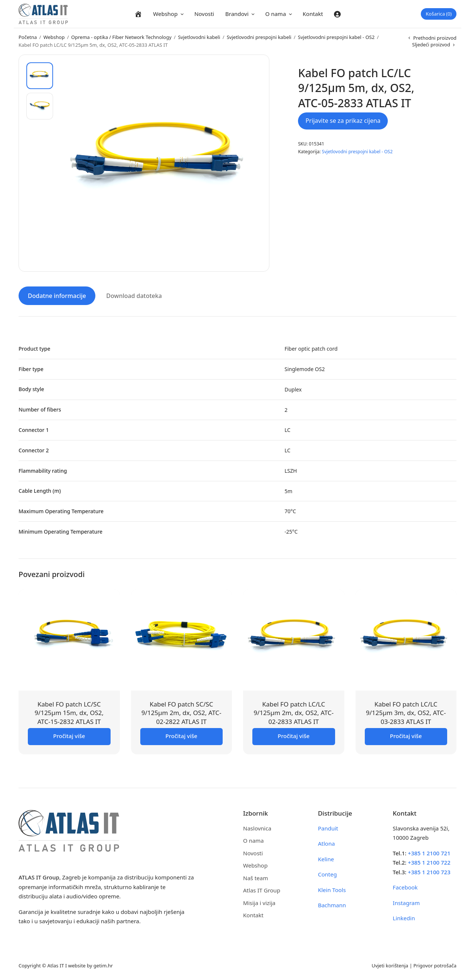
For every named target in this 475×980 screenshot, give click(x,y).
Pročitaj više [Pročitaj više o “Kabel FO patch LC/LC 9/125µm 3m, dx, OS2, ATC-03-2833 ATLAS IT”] (406, 735)
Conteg (327, 874)
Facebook (405, 887)
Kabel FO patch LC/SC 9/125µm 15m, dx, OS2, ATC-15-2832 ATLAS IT (69, 712)
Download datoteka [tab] (134, 295)
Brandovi (237, 14)
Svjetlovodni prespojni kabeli (259, 37)
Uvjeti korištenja (390, 965)
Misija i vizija (259, 902)
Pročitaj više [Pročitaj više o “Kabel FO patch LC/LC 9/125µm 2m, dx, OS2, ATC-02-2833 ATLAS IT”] (294, 735)
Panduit (328, 827)
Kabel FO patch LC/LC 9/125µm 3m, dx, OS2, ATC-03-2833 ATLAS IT (406, 712)
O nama (276, 14)
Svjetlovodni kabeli (199, 37)
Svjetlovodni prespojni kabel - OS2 (336, 37)
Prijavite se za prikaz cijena (343, 121)
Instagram (406, 902)
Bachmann (332, 905)
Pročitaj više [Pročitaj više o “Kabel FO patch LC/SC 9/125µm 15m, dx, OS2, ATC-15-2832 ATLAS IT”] (69, 735)
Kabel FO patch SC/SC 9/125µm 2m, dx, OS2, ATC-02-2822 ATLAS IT (181, 712)
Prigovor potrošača (435, 965)
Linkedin (404, 918)
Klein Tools (332, 889)
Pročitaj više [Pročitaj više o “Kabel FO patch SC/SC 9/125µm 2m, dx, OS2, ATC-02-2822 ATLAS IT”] (181, 735)
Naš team (255, 877)
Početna (28, 37)
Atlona (327, 843)
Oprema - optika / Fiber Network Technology (121, 37)
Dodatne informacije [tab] (57, 295)
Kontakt (313, 14)
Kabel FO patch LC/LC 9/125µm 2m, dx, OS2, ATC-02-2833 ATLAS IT (294, 712)
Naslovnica (257, 827)
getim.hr (103, 965)
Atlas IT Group (262, 890)
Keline (326, 858)
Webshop (166, 14)
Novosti (204, 14)
